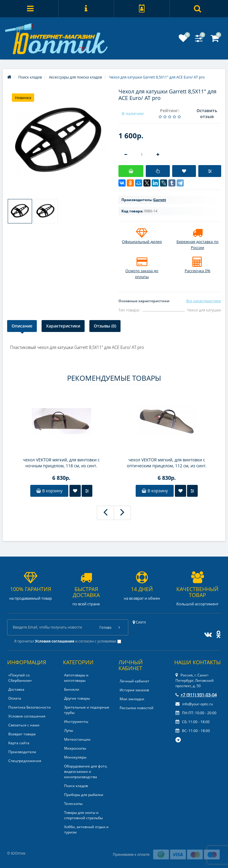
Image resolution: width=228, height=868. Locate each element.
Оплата (15, 698)
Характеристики (63, 326)
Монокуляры (75, 757)
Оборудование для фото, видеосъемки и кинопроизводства (86, 771)
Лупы (69, 730)
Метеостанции (77, 739)
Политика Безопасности (30, 707)
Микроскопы (75, 748)
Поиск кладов (76, 786)
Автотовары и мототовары (76, 678)
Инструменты (76, 721)
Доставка (16, 689)
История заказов (134, 690)
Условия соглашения (27, 716)
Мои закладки (132, 699)
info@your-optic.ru (194, 704)
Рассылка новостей (137, 708)
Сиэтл (139, 622)
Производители (22, 752)
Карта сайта (19, 743)
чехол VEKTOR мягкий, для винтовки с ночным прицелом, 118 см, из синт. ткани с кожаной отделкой (61, 463)
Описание (22, 326)
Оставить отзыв (207, 113)
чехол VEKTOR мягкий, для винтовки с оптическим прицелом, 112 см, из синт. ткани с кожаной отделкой (167, 463)
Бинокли (72, 689)
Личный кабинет (134, 681)
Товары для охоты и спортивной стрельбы (83, 815)
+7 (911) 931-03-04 (196, 695)
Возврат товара (22, 734)
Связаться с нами (24, 725)
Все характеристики (204, 301)
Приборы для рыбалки (84, 795)
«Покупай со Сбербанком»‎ (20, 678)
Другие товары (77, 698)
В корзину (49, 491)
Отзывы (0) (105, 326)
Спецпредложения (25, 761)
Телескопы (73, 804)
